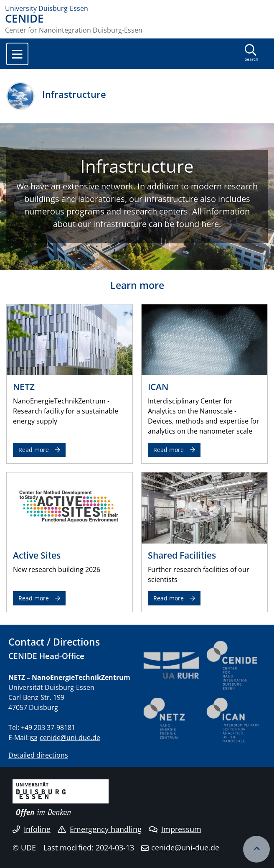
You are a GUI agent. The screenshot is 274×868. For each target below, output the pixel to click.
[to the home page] (137, 8)
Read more (34, 450)
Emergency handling (100, 829)
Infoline (32, 829)
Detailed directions (38, 755)
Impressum (175, 829)
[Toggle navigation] (17, 54)
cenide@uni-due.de (70, 738)
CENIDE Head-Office (46, 656)
